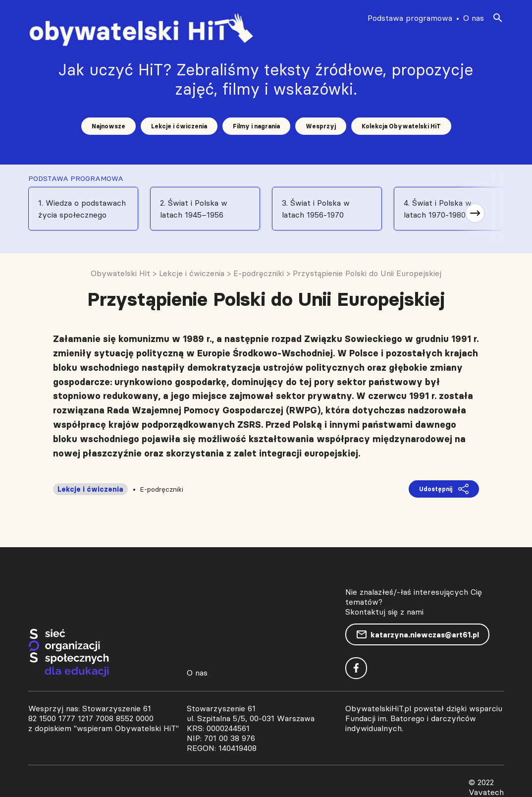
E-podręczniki (161, 489)
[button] (475, 213)
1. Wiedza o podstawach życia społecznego (82, 209)
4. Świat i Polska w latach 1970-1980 (438, 209)
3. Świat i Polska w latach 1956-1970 (316, 209)
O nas (474, 18)
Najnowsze (108, 126)
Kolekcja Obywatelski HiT (401, 126)
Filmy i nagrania (256, 126)
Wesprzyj (321, 126)
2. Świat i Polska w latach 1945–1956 (194, 209)
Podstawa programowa (410, 18)
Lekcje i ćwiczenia (179, 126)
